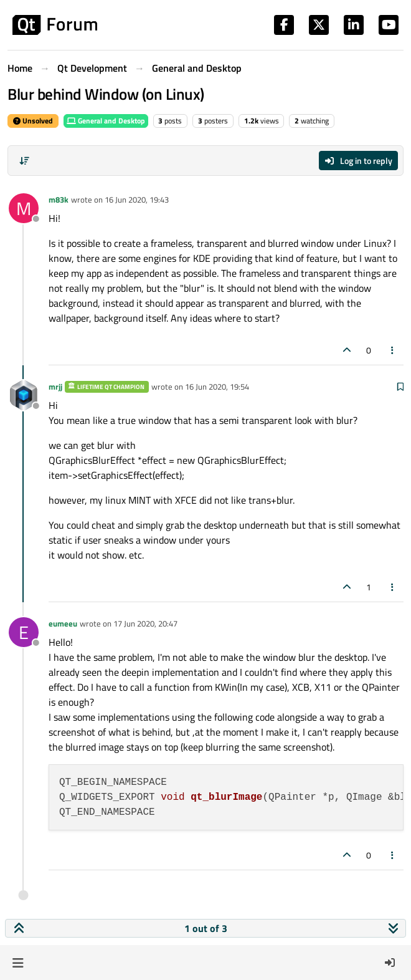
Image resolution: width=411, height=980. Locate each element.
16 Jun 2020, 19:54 (217, 387)
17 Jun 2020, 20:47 (145, 623)
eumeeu (63, 623)
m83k (59, 199)
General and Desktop (106, 121)
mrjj (55, 387)
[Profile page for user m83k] (24, 208)
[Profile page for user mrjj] (24, 395)
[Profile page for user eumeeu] (24, 632)
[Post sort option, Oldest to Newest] (24, 161)
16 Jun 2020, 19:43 (137, 199)
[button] (18, 963)
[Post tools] (393, 350)
